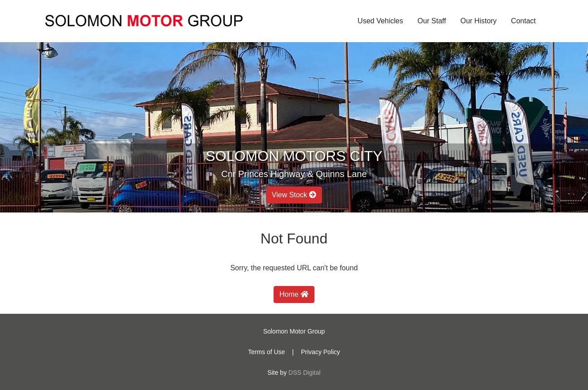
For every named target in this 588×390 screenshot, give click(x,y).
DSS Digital (305, 373)
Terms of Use (266, 352)
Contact (523, 21)
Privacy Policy (320, 352)
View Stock (294, 195)
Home (294, 294)
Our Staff (432, 21)
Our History (478, 21)
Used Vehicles (380, 21)
